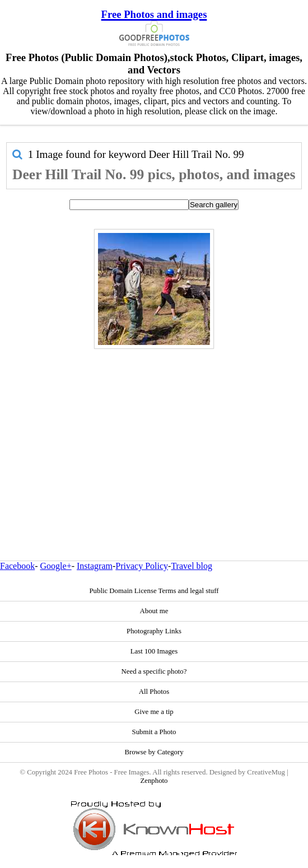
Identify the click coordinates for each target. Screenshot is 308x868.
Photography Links (154, 631)
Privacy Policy (142, 566)
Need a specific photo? (154, 671)
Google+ (56, 566)
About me (154, 611)
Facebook (17, 566)
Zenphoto (154, 781)
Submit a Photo (154, 732)
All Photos (154, 692)
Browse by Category (154, 752)
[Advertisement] (154, 431)
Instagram (95, 566)
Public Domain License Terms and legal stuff (154, 591)
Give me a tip (154, 712)
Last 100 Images (154, 651)
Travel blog (192, 566)
